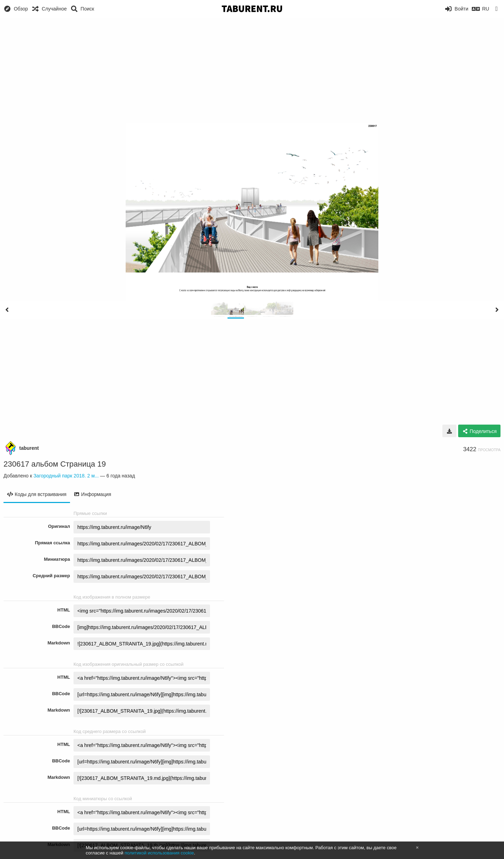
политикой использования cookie (159, 853)
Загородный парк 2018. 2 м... (66, 476)
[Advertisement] (252, 70)
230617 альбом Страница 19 (55, 464)
